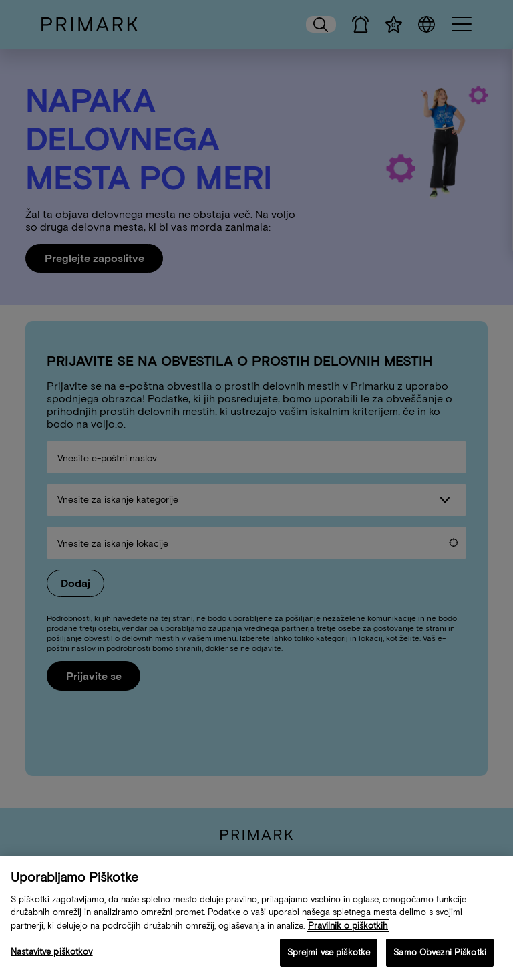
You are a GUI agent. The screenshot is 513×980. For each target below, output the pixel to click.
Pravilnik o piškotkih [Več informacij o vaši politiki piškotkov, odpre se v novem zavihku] (348, 928)
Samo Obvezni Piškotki (440, 955)
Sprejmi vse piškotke (329, 955)
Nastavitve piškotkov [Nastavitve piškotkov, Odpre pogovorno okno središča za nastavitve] (52, 954)
